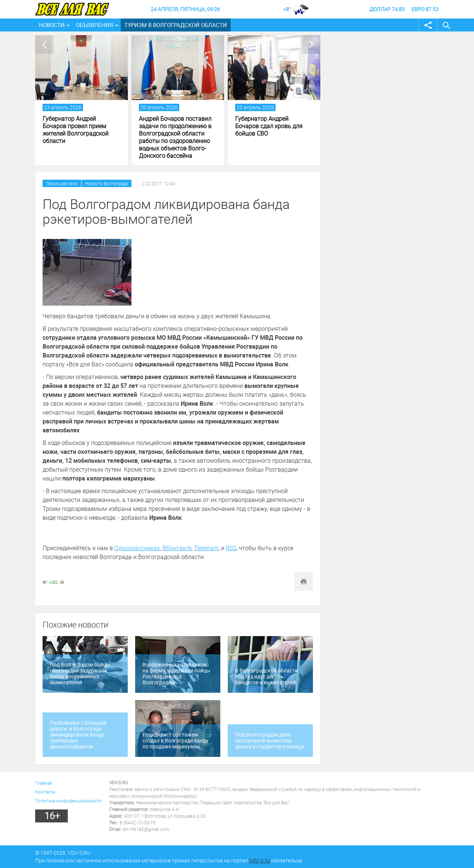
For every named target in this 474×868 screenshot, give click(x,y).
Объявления (95, 25)
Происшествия (62, 183)
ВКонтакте (177, 548)
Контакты (45, 792)
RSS (231, 548)
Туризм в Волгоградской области (176, 25)
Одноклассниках (137, 548)
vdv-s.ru (260, 860)
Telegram (206, 548)
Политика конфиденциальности (68, 801)
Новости (52, 25)
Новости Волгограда (106, 183)
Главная (44, 783)
